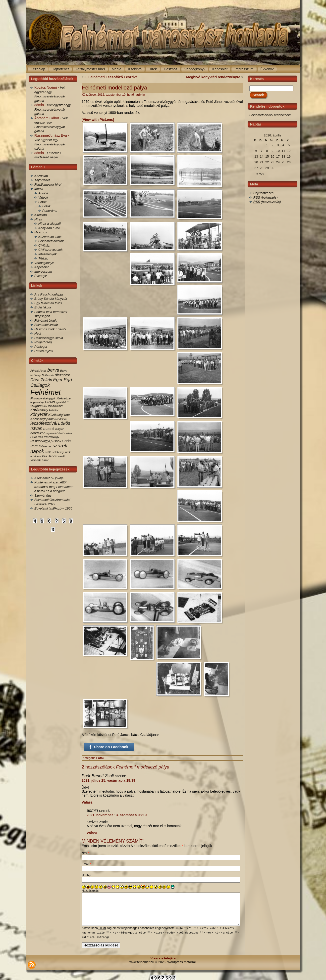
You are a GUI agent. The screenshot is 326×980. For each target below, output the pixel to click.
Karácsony (39, 410)
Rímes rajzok (44, 351)
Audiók (43, 193)
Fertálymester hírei (48, 185)
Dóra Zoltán (41, 380)
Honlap (86, 875)
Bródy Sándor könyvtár (51, 299)
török (68, 452)
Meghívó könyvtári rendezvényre (213, 77)
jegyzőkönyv (55, 406)
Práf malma (65, 433)
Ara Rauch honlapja (49, 294)
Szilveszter (45, 446)
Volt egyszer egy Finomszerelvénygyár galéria (53, 109)
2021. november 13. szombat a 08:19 (117, 815)
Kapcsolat (41, 267)
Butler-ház (48, 375)
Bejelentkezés (263, 193)
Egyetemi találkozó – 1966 (53, 508)
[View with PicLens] (98, 120)
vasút (61, 456)
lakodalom (61, 419)
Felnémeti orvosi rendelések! (270, 115)
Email (86, 864)
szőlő (48, 452)
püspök (56, 441)
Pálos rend (37, 437)
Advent (34, 371)
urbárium (36, 456)
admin (141, 95)
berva (53, 370)
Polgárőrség (43, 342)
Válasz (87, 802)
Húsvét (50, 402)
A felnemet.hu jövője (49, 478)
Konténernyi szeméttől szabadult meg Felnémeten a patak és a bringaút (54, 487)
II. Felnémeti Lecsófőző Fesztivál (112, 77)
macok (49, 429)
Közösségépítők (42, 419)
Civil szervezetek (51, 250)
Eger (58, 380)
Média (39, 189)
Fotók (42, 202)
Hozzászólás (90, 891)
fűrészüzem (65, 398)
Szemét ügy (43, 495)
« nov (260, 174)
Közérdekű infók (50, 237)
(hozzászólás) (267, 202)
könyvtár (39, 414)
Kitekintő (41, 215)
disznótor (62, 375)
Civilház (44, 245)
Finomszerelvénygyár (43, 398)
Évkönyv (40, 276)
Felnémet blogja (46, 320)
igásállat (61, 402)
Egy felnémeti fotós (48, 303)
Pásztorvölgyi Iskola (49, 338)
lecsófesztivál (44, 423)
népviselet (52, 433)
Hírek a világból (50, 224)
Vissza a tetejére (163, 958)
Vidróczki (36, 460)
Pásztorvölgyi (40, 441)
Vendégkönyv (44, 263)
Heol (38, 333)
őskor (45, 460)
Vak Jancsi (50, 456)
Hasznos (41, 232)
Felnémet (46, 392)
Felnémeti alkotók (51, 241)
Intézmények (48, 254)
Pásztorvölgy (52, 437)
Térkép (43, 258)
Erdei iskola (43, 307)
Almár (43, 371)
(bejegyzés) (266, 197)
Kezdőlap (41, 176)
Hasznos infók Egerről (50, 329)
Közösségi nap (59, 415)
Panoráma (50, 211)
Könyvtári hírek (49, 228)
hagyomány (37, 402)
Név (85, 853)
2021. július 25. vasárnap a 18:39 (109, 780)
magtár (59, 429)
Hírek (38, 219)
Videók (43, 197)
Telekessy (58, 452)
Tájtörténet (42, 180)
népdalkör (38, 433)
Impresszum (43, 272)
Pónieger (41, 347)
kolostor (54, 410)
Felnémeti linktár (46, 325)
